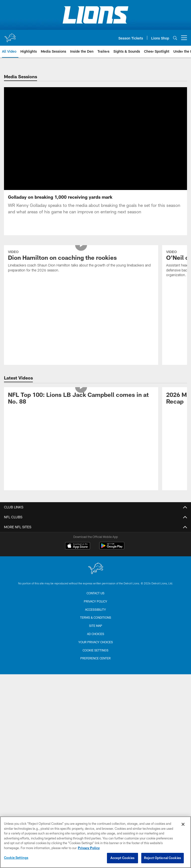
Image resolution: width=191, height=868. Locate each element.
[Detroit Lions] (95, 575)
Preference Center (95, 664)
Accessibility (95, 615)
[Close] (183, 824)
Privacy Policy (95, 607)
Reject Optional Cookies (163, 858)
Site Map (96, 632)
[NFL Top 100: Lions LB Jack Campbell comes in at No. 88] (81, 405)
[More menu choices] (184, 38)
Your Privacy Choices (96, 648)
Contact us (95, 599)
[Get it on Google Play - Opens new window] (112, 554)
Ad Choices (96, 640)
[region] (95, 842)
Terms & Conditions (96, 623)
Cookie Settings (95, 656)
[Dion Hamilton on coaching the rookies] (81, 268)
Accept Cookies (122, 858)
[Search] (175, 38)
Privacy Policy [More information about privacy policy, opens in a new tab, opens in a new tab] (89, 848)
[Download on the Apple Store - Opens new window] (78, 552)
